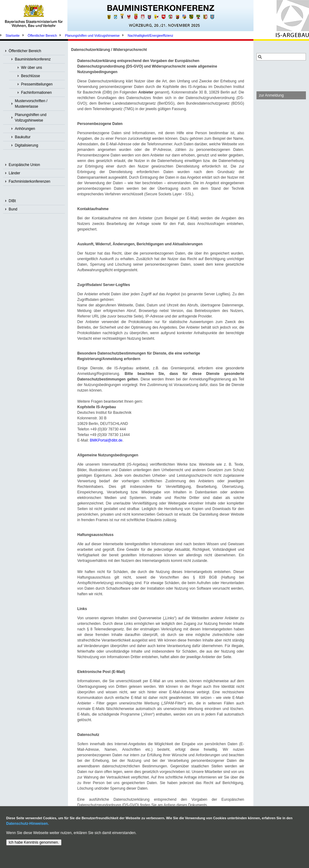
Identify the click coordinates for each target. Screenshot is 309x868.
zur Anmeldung (271, 95)
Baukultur (23, 137)
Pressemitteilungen (37, 84)
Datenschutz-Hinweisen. (28, 824)
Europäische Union (24, 165)
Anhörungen (25, 129)
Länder (14, 173)
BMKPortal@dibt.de (106, 440)
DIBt (12, 201)
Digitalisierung (26, 145)
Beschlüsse (30, 76)
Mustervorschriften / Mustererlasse (31, 104)
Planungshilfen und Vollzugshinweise (92, 35)
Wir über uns (32, 68)
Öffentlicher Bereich (42, 35)
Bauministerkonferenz (33, 59)
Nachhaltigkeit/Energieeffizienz (150, 35)
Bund (13, 209)
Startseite (13, 35)
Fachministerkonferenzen (30, 181)
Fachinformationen (36, 93)
